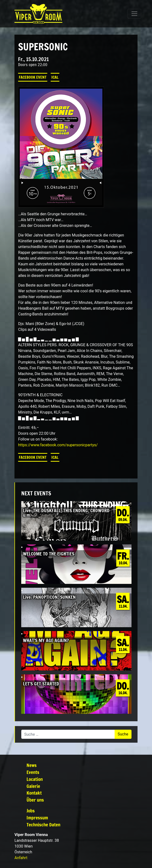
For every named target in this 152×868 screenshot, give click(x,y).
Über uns (35, 800)
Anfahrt (21, 858)
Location (35, 779)
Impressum (37, 818)
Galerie (33, 786)
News (32, 765)
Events (33, 772)
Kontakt (34, 793)
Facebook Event (33, 77)
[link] (58, 445)
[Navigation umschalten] (134, 14)
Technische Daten (43, 825)
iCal (55, 77)
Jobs (31, 811)
